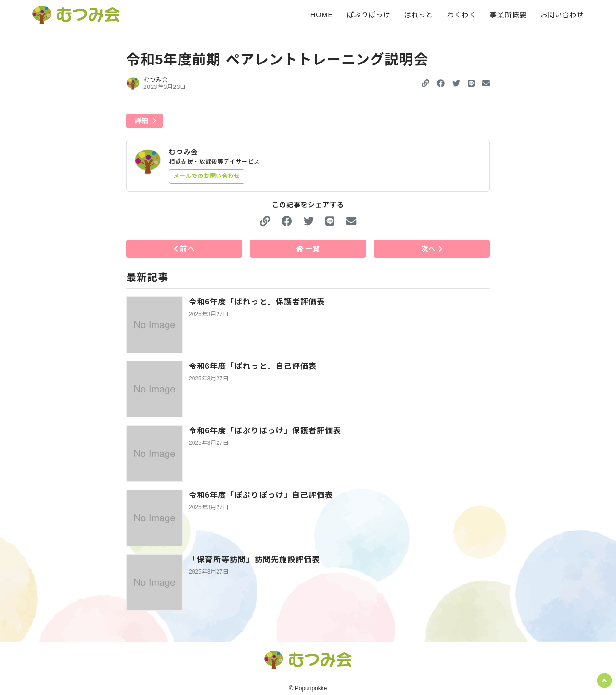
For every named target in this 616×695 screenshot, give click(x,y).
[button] (441, 83)
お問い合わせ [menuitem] (562, 15)
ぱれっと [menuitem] (419, 15)
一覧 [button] (308, 249)
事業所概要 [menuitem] (508, 15)
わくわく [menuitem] (462, 15)
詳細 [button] (141, 121)
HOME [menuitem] (322, 15)
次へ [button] (432, 249)
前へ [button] (184, 249)
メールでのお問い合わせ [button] (207, 176)
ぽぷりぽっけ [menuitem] (369, 15)
